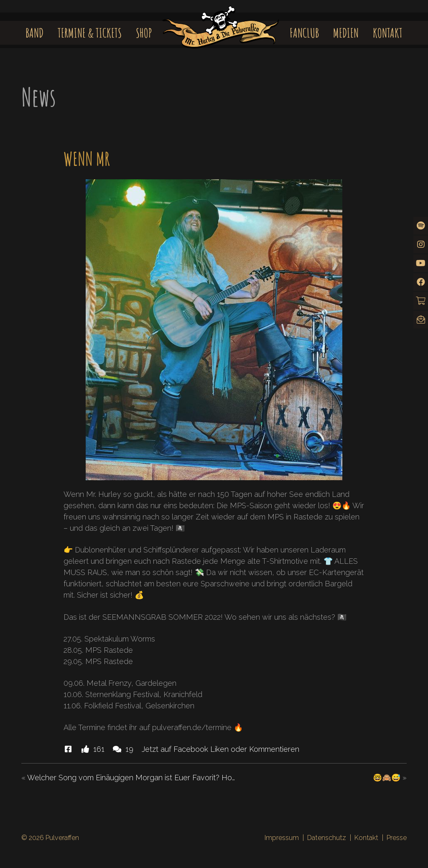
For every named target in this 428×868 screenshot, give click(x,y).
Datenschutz (327, 838)
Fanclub (304, 33)
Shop (144, 33)
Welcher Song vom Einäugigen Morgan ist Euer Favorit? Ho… (131, 778)
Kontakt (388, 33)
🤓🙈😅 (387, 778)
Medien (346, 33)
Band (34, 33)
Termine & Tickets (90, 33)
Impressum (282, 838)
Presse (397, 838)
